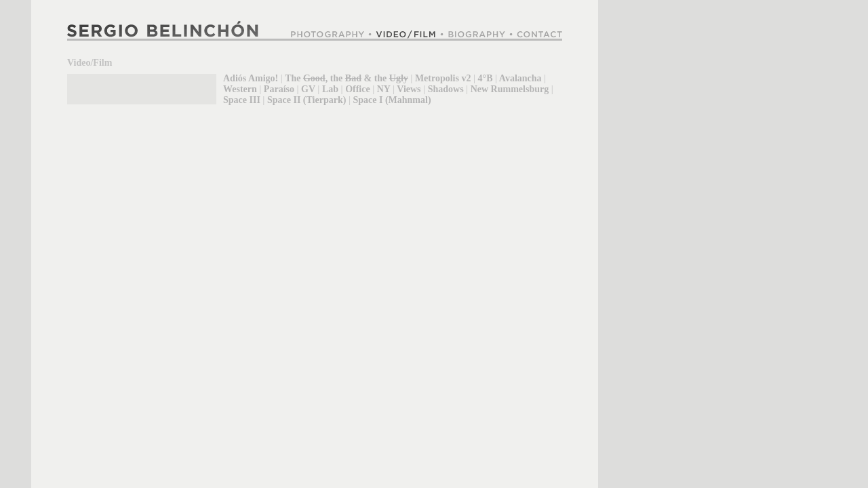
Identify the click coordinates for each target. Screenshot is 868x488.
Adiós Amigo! (251, 78)
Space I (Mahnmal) (392, 100)
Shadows (446, 89)
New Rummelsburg (510, 89)
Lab (330, 89)
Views (409, 89)
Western (240, 89)
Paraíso (279, 89)
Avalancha (520, 78)
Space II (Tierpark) (307, 100)
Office (358, 89)
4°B (486, 78)
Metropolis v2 (443, 78)
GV (308, 89)
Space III (242, 100)
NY (384, 89)
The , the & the (347, 78)
